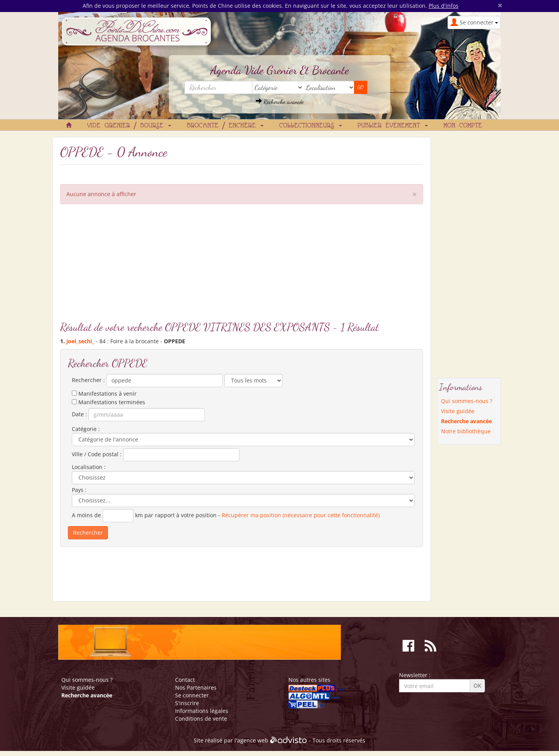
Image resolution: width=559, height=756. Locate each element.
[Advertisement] (242, 266)
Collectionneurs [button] (311, 126)
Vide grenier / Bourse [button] (129, 126)
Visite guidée (458, 411)
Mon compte (463, 126)
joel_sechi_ (80, 341)
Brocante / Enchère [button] (225, 126)
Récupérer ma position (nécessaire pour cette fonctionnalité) (301, 515)
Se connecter (192, 695)
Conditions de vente (201, 719)
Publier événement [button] (393, 126)
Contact (185, 680)
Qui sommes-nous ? (467, 401)
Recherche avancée (280, 102)
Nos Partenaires (196, 687)
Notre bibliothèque (466, 431)
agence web (253, 740)
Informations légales (202, 711)
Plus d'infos (444, 6)
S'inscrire (187, 703)
